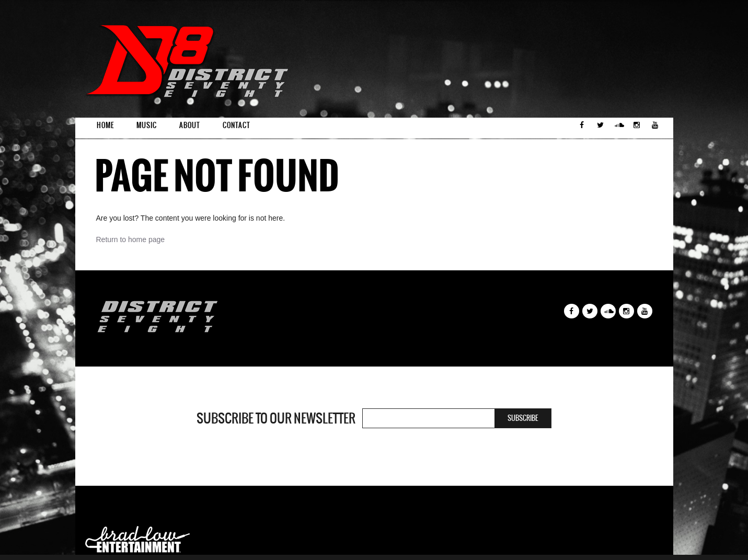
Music (147, 125)
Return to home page (131, 239)
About (190, 125)
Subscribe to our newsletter (276, 418)
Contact (237, 125)
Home (105, 125)
